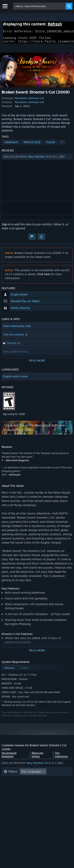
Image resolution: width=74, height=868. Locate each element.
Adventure (11, 144)
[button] (37, 159)
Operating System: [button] (16, 792)
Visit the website (16, 337)
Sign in (6, 227)
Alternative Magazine (17, 463)
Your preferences (61, 757)
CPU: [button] (39, 792)
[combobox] (39, 6)
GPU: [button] (52, 792)
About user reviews (37, 757)
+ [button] (62, 144)
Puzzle (51, 144)
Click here (44, 276)
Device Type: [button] (12, 798)
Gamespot (15, 477)
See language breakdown (9, 757)
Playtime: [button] (10, 786)
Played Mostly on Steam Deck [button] (43, 786)
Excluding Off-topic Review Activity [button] (27, 780)
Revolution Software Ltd (29, 100)
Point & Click (32, 144)
